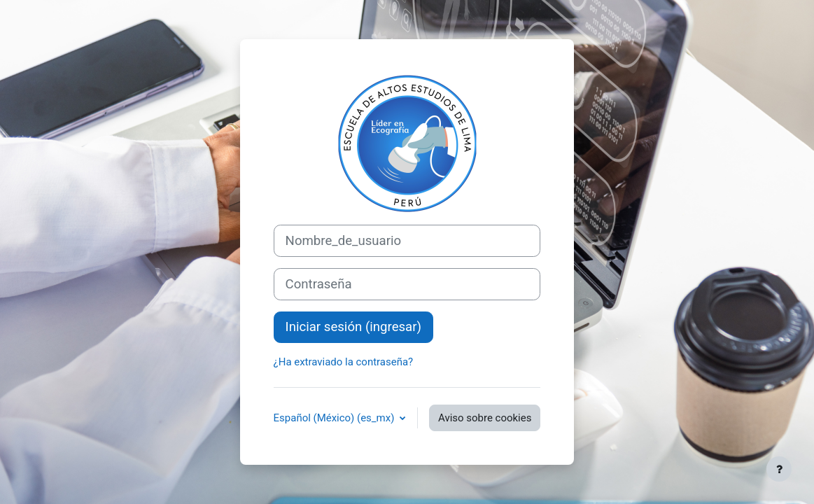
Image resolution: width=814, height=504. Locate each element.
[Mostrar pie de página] (779, 469)
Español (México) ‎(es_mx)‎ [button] (335, 418)
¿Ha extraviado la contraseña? (344, 362)
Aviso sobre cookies (485, 418)
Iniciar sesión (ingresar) (353, 327)
